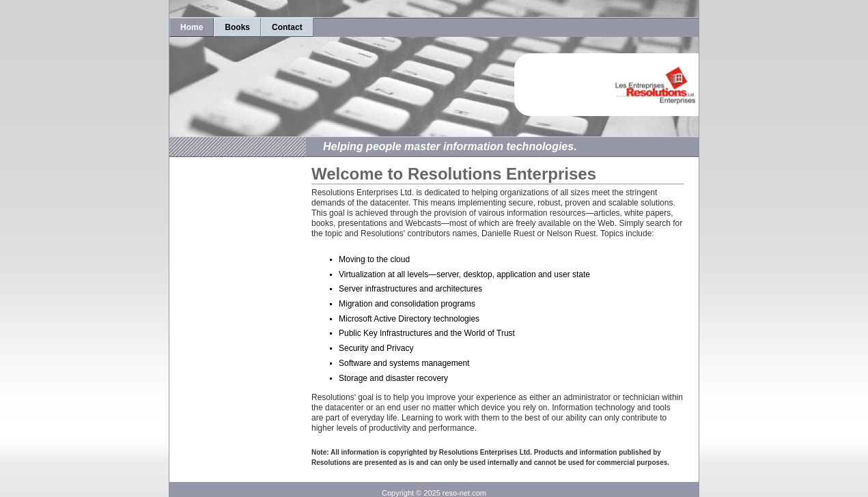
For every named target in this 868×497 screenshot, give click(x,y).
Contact (287, 27)
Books (237, 27)
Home (192, 27)
